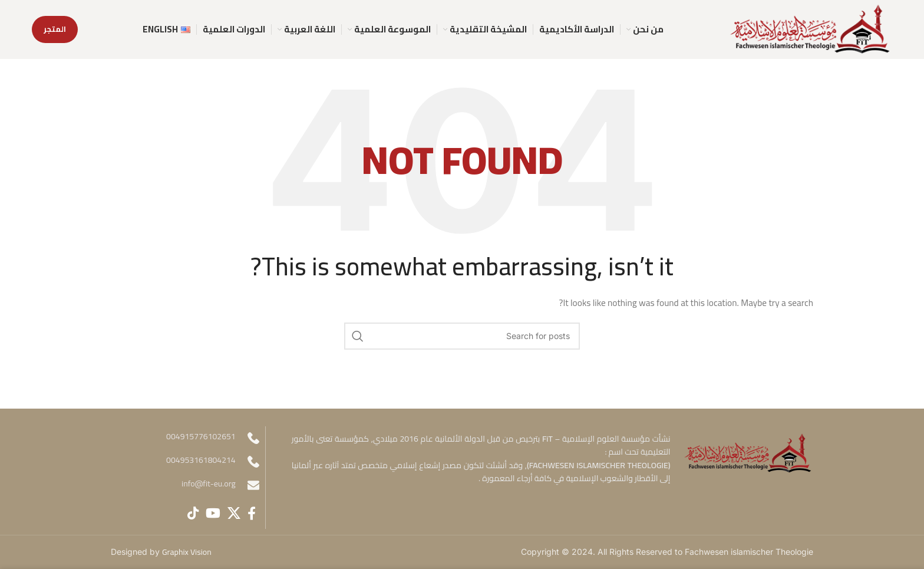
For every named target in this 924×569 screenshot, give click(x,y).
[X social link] (234, 513)
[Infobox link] (185, 485)
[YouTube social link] (213, 513)
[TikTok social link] (193, 513)
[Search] (462, 336)
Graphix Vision (187, 552)
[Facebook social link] (252, 513)
